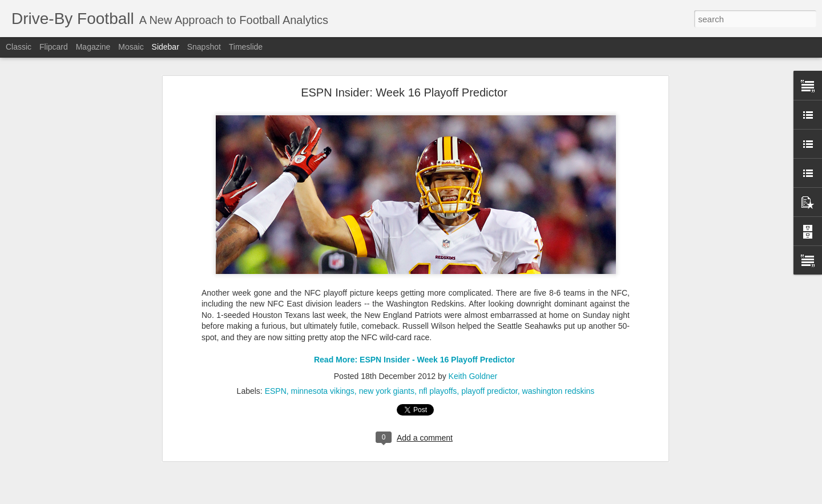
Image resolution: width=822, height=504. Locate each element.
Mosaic (131, 47)
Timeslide (246, 47)
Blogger (468, 498)
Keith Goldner (473, 360)
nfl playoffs (438, 374)
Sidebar (166, 47)
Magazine (93, 47)
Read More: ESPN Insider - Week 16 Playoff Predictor (416, 344)
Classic (19, 47)
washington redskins (559, 374)
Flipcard (54, 47)
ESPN (276, 374)
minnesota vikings (323, 374)
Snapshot (204, 47)
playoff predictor (489, 374)
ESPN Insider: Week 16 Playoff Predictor (404, 76)
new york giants (387, 374)
